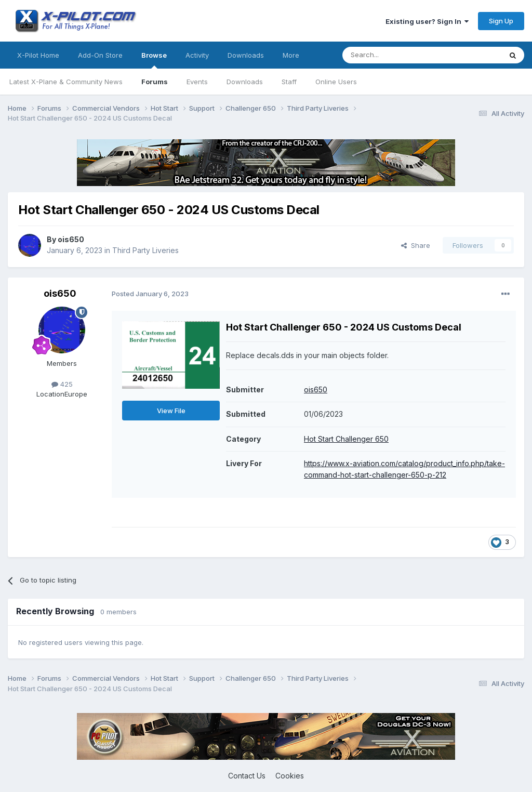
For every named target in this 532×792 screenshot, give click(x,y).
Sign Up (501, 21)
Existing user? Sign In (427, 21)
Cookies (290, 776)
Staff (289, 82)
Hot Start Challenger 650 (346, 439)
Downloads (245, 82)
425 (62, 384)
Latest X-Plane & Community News (66, 82)
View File (171, 411)
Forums (155, 82)
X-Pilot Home (38, 55)
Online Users (336, 82)
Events (197, 82)
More (291, 55)
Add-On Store (100, 55)
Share (416, 245)
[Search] (395, 55)
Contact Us (247, 776)
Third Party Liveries (145, 250)
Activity (197, 55)
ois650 (71, 239)
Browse (154, 60)
